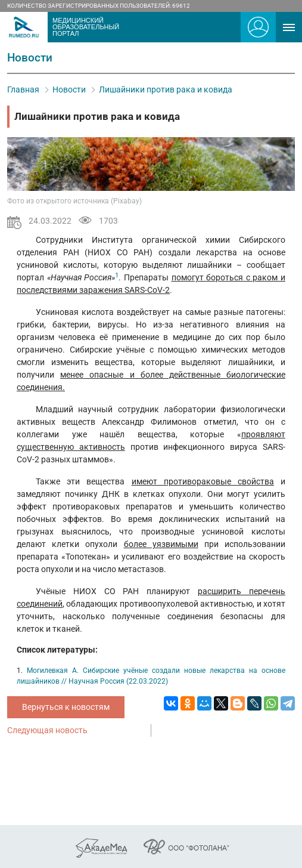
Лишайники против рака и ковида (166, 89)
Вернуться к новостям (66, 707)
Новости (69, 89)
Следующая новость (47, 730)
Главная (23, 89)
